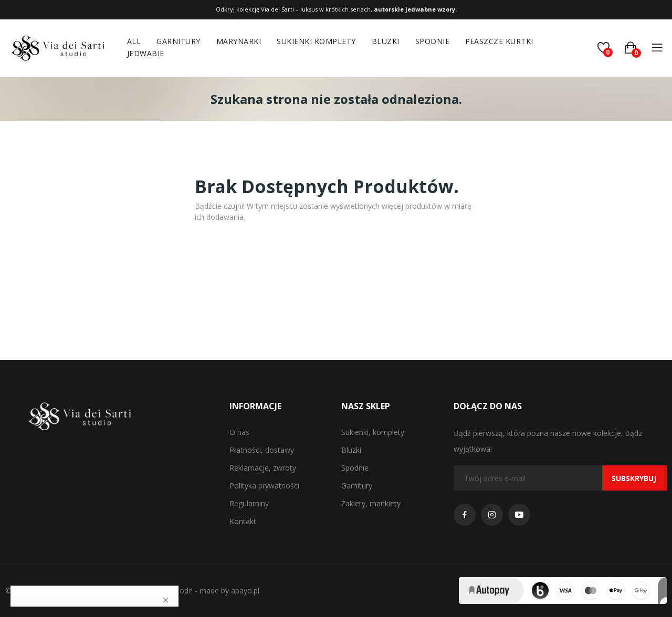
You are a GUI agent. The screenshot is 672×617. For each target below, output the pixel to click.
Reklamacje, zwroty (263, 468)
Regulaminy (249, 503)
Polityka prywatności (264, 486)
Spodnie (355, 468)
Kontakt (243, 521)
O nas (239, 432)
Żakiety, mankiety (371, 503)
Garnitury (357, 486)
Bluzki (351, 450)
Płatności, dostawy (262, 450)
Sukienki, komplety (373, 432)
